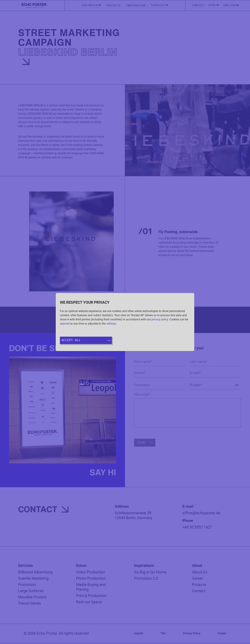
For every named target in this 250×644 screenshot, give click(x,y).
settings (111, 323)
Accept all (86, 340)
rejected (65, 323)
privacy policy (160, 319)
